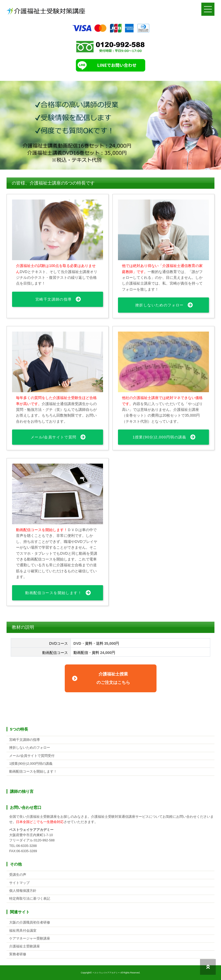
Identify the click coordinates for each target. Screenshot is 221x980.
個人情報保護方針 (23, 891)
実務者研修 (18, 954)
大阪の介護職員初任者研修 (30, 923)
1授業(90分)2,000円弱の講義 (160, 437)
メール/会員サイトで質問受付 (32, 756)
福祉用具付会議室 (23, 931)
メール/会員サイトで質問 (54, 437)
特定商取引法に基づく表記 (30, 899)
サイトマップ (19, 883)
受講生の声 (18, 875)
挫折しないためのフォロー (160, 305)
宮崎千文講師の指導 (54, 299)
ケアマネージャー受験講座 (30, 939)
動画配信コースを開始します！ (53, 593)
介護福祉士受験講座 (25, 946)
